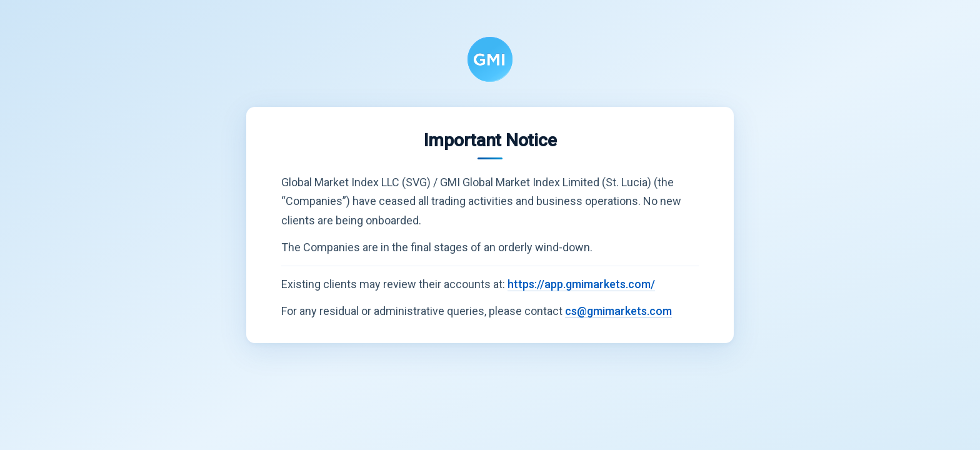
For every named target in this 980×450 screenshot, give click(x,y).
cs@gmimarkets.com (618, 311)
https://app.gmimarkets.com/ (581, 284)
